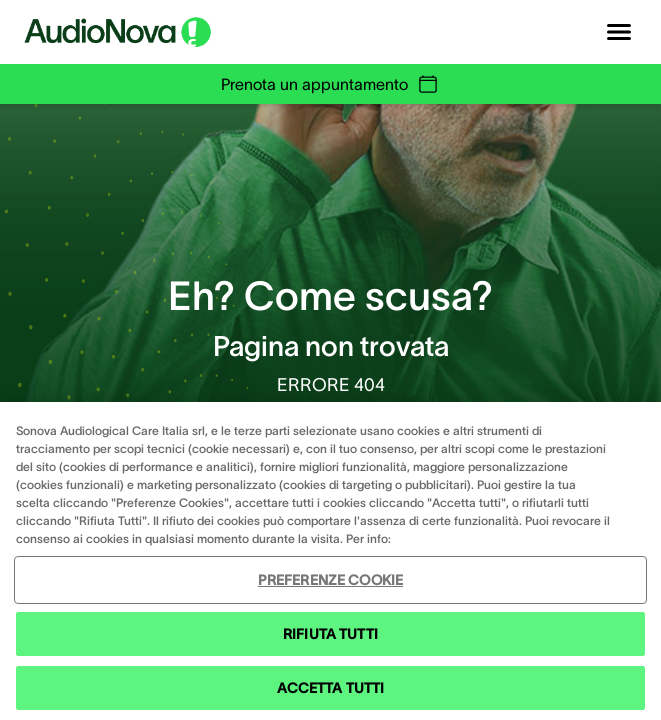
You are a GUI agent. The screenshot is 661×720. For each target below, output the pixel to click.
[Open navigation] (619, 32)
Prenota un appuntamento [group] (330, 84)
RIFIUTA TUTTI (330, 634)
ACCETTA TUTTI (331, 688)
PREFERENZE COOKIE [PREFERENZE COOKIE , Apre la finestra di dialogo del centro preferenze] (330, 580)
